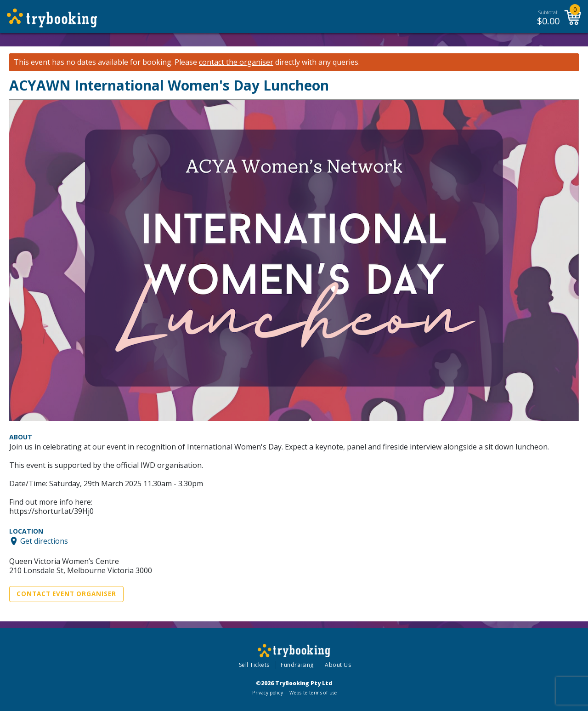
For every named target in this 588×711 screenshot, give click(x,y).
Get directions (44, 541)
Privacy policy (268, 693)
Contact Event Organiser (66, 594)
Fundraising (297, 665)
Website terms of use (313, 693)
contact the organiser (236, 62)
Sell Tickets (254, 665)
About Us (338, 665)
